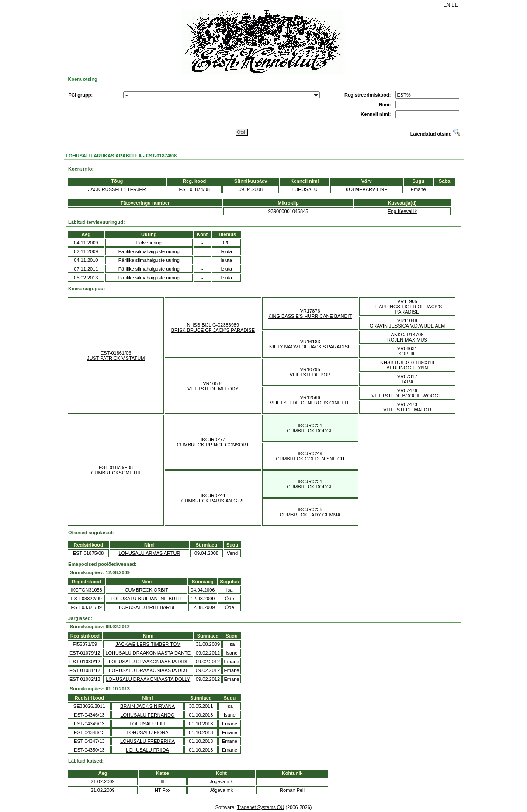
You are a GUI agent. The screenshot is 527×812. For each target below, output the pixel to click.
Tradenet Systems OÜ (260, 807)
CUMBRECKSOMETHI (116, 473)
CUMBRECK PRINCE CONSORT (213, 445)
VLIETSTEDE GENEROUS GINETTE (310, 403)
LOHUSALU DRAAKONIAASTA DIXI (148, 670)
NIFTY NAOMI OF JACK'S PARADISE (310, 347)
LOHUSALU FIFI (148, 724)
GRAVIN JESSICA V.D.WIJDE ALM (407, 326)
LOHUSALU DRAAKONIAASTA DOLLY (148, 679)
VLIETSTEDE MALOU (407, 410)
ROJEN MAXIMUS (407, 340)
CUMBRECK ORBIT (147, 590)
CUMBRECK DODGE (310, 431)
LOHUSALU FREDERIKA (147, 741)
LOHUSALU (304, 189)
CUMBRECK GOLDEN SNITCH (310, 459)
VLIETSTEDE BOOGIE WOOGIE (407, 396)
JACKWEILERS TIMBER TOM (148, 644)
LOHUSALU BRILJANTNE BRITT (146, 599)
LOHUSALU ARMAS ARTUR (149, 553)
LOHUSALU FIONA (148, 732)
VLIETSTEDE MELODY (213, 389)
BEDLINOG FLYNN (407, 368)
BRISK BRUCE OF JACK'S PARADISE (213, 330)
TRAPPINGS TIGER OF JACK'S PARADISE (407, 309)
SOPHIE (407, 354)
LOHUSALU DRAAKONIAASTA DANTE (148, 653)
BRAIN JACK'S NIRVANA (147, 706)
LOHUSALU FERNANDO (148, 715)
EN (447, 5)
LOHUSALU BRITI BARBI (147, 607)
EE (455, 5)
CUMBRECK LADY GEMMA (310, 515)
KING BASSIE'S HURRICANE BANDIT (310, 316)
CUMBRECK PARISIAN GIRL (213, 501)
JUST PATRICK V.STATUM (116, 358)
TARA (407, 382)
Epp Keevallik (402, 211)
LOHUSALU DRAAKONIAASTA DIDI (148, 662)
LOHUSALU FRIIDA (147, 750)
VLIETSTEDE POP (310, 375)
